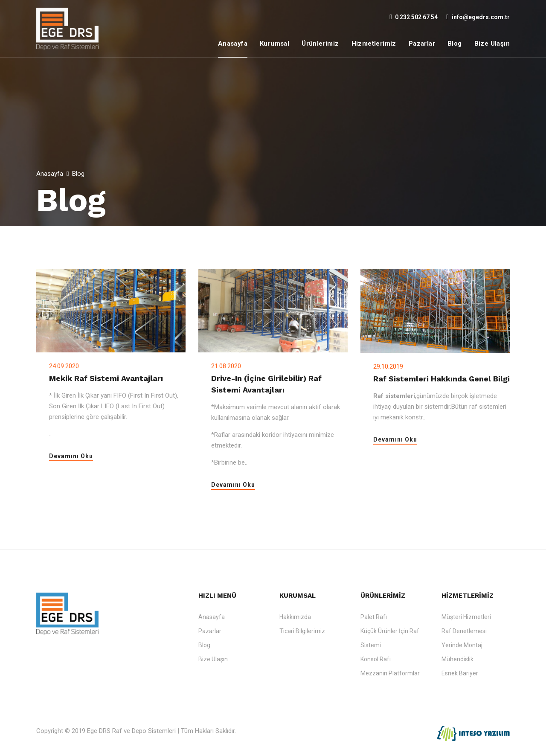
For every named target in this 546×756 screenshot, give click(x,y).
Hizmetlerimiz (374, 44)
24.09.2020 (64, 366)
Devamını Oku (71, 456)
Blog (455, 44)
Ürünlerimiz (320, 44)
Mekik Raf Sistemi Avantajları (106, 378)
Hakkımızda (295, 617)
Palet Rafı (374, 617)
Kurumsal (274, 44)
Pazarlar (422, 44)
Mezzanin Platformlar (390, 673)
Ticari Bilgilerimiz (302, 631)
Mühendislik (457, 659)
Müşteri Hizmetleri (466, 617)
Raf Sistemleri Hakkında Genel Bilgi (441, 379)
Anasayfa (233, 44)
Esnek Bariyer (460, 673)
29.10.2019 (388, 366)
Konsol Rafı (376, 659)
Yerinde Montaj (462, 645)
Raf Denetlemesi (464, 631)
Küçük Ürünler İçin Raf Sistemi (390, 638)
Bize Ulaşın (492, 44)
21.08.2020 (226, 366)
